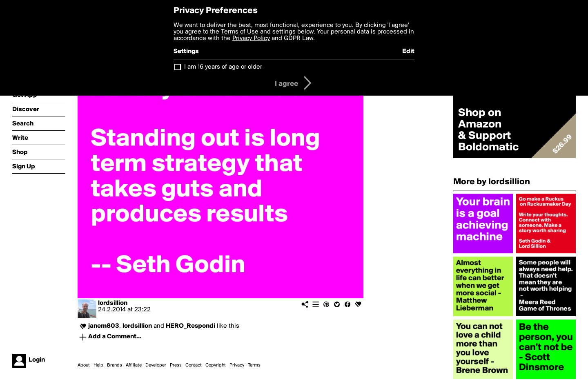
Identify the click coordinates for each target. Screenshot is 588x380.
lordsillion (113, 303)
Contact (194, 365)
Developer (156, 365)
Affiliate (134, 365)
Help (98, 365)
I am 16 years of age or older (223, 67)
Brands (115, 365)
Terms (254, 365)
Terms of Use (240, 32)
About (84, 365)
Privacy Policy (251, 38)
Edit (408, 51)
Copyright (216, 365)
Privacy (237, 365)
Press (176, 365)
